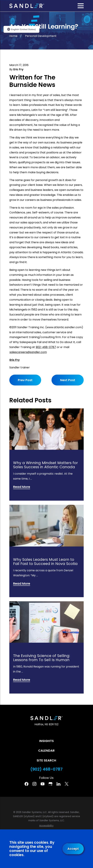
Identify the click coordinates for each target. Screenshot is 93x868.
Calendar (46, 751)
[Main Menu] (81, 6)
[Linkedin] (58, 784)
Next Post (68, 380)
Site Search (46, 760)
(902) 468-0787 (46, 769)
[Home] (27, 6)
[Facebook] (26, 784)
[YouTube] (43, 784)
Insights (46, 741)
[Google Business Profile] (50, 784)
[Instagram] (34, 784)
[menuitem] (46, 826)
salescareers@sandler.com (28, 352)
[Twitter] (67, 784)
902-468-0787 (46, 347)
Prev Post (25, 380)
